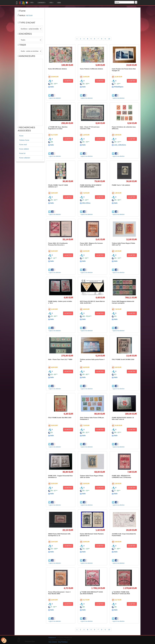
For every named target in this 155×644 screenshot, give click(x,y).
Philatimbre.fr (52, 638)
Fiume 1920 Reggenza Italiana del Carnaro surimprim (123, 302)
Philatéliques (119, 87)
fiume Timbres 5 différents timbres (91, 69)
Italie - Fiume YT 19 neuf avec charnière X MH (90, 128)
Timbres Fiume (24, 140)
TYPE (32, 3)
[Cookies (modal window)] (4, 640)
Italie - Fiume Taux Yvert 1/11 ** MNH (60, 359)
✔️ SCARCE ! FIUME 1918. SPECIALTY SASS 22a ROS (121, 593)
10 (109, 39)
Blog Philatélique (63, 642)
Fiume (21, 136)
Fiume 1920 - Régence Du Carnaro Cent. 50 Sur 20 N (91, 244)
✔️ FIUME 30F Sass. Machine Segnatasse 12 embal (58, 128)
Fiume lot (22, 153)
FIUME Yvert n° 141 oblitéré (121, 185)
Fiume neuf (23, 145)
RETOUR (29, 15)
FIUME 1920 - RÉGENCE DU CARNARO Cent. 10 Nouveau (121, 477)
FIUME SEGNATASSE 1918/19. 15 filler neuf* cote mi (123, 418)
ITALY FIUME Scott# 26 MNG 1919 (123, 359)
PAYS (51, 3)
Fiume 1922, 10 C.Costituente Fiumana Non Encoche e (58, 244)
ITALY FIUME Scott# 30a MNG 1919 (60, 418)
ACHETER (68, 81)
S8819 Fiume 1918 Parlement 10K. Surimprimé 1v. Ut (60, 535)
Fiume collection (25, 158)
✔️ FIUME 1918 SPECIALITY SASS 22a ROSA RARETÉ (91, 593)
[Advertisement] (30, 92)
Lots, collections (120, 145)
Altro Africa (86, 203)
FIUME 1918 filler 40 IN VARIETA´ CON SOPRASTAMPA (91, 186)
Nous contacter (53, 642)
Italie (52, 87)
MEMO (59, 3)
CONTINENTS (41, 3)
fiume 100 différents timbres (58, 69)
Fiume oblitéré (24, 149)
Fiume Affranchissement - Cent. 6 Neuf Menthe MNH (59, 593)
